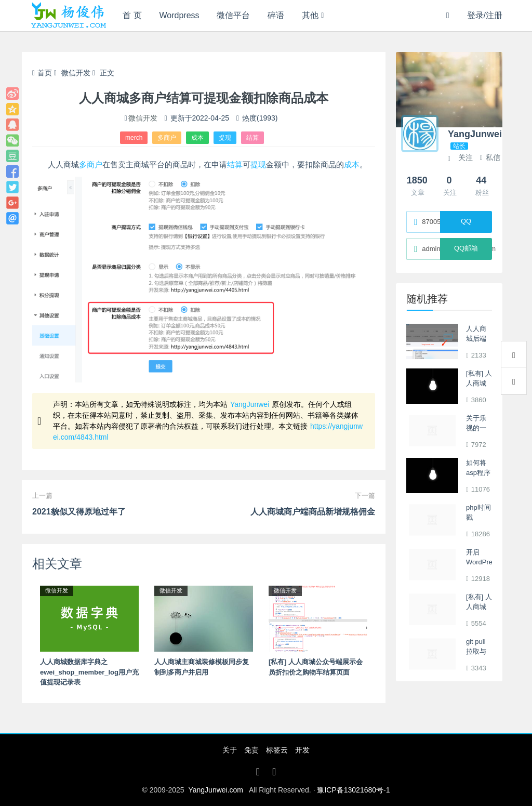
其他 (310, 15)
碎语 (276, 15)
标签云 (277, 750)
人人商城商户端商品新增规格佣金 (313, 512)
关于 (230, 750)
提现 (225, 138)
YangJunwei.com (216, 790)
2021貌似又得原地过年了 (79, 512)
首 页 (132, 15)
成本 (197, 138)
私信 (490, 157)
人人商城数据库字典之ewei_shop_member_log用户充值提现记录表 (89, 672)
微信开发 (76, 73)
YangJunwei (250, 404)
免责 (251, 750)
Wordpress (179, 15)
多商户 (167, 138)
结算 (252, 138)
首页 (42, 73)
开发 (302, 750)
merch (134, 138)
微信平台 (233, 15)
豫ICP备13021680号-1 (353, 790)
